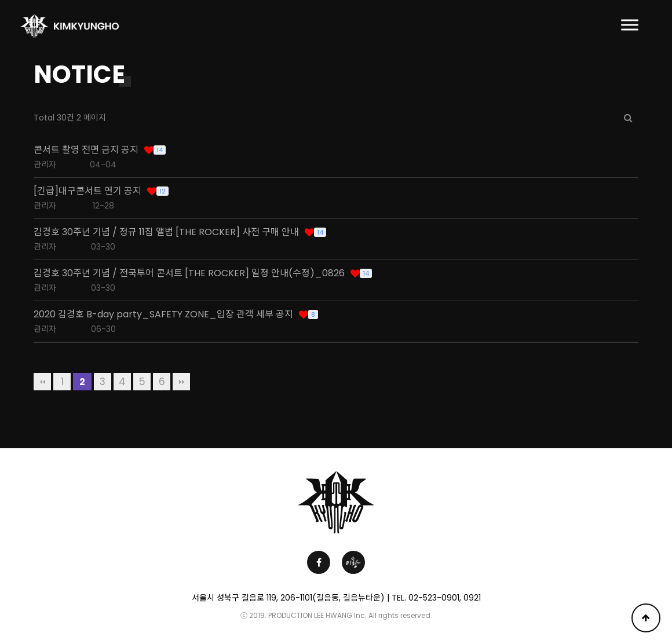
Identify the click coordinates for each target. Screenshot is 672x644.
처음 (42, 382)
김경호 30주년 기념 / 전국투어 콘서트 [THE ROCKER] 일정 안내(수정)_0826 (189, 273)
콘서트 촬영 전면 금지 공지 (86, 150)
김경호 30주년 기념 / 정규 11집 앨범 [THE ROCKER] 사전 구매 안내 (166, 232)
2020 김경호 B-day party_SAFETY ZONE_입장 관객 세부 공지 (163, 314)
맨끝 (181, 382)
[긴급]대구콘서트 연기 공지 (87, 191)
